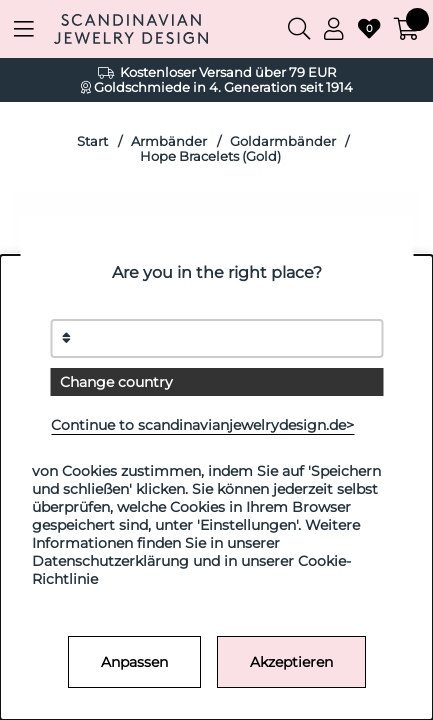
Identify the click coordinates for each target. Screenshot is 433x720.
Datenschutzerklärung (110, 561)
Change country (116, 382)
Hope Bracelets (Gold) (210, 156)
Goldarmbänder (283, 141)
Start (92, 141)
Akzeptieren (291, 662)
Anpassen (134, 662)
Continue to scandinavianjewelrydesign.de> (202, 425)
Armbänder (169, 141)
